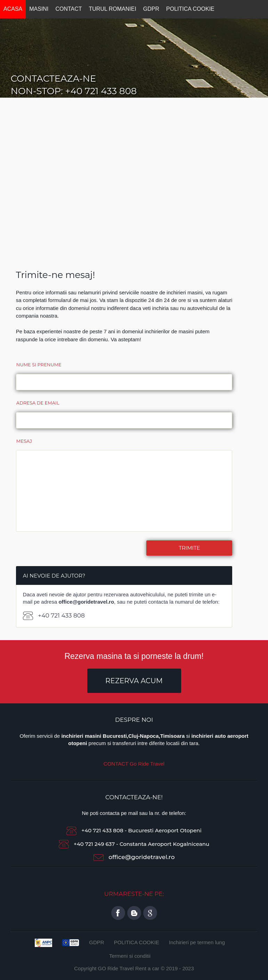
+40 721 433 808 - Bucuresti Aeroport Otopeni (134, 830)
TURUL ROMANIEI (113, 9)
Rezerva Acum (134, 681)
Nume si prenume (39, 365)
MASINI (39, 9)
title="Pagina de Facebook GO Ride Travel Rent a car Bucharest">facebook (118, 913)
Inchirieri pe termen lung (197, 942)
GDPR (151, 9)
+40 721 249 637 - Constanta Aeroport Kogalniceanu (134, 844)
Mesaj (24, 441)
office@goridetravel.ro (141, 857)
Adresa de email (38, 403)
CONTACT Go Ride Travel (134, 764)
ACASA (13, 9)
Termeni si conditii (130, 956)
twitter (134, 913)
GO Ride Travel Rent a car (129, 968)
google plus (150, 913)
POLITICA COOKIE (190, 9)
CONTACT (68, 9)
